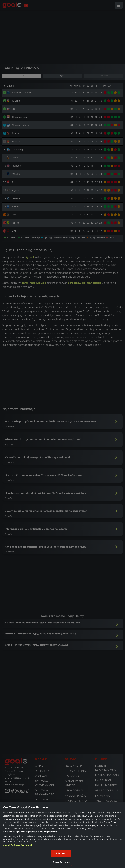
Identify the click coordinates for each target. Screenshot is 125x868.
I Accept (61, 853)
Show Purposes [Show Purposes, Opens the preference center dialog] (61, 862)
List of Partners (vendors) (17, 845)
